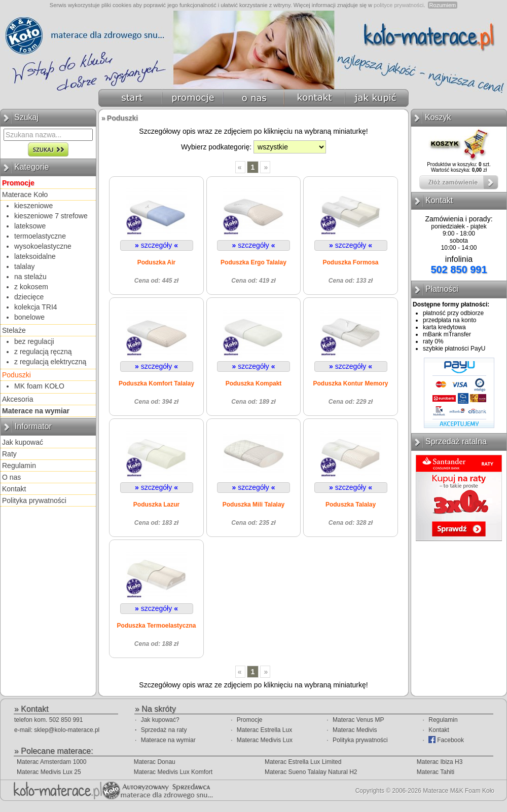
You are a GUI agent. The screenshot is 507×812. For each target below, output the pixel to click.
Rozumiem (443, 5)
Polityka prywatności (34, 500)
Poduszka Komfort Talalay (156, 383)
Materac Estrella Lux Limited (303, 762)
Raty (9, 454)
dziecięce (29, 297)
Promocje (250, 720)
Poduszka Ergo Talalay (253, 262)
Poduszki (16, 375)
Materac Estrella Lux (264, 730)
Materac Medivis (355, 730)
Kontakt (14, 489)
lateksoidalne (35, 256)
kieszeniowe (33, 206)
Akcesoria (17, 399)
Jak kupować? (160, 720)
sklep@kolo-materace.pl (67, 730)
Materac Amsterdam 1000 (51, 762)
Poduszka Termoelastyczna (157, 626)
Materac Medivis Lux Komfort (173, 772)
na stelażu (30, 277)
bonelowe (29, 317)
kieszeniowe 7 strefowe (51, 216)
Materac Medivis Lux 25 (49, 772)
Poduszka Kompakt (254, 383)
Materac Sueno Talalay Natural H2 (311, 772)
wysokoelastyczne (43, 246)
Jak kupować (23, 442)
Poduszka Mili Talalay (253, 505)
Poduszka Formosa (350, 262)
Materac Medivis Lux (265, 740)
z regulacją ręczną (43, 352)
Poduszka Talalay (351, 505)
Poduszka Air (157, 262)
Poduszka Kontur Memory (350, 383)
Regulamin (19, 466)
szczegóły (156, 245)
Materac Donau (155, 762)
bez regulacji (34, 341)
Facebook (446, 740)
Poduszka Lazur (156, 505)
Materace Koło (25, 195)
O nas (11, 477)
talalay (24, 266)
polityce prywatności (399, 5)
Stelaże (14, 330)
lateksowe (30, 226)
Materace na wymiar (168, 740)
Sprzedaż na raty (164, 730)
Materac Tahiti (436, 772)
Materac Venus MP (358, 720)
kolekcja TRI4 (36, 307)
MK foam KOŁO (39, 386)
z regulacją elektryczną (50, 362)
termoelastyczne (40, 236)
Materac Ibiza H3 (440, 762)
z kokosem (31, 287)
